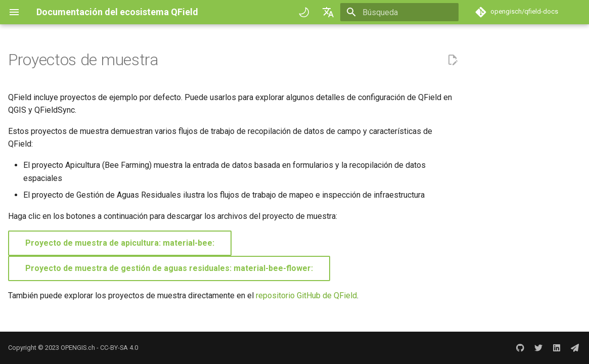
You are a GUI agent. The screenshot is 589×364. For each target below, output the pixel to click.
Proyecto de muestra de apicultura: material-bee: (120, 243)
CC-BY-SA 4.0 (119, 348)
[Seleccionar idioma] (328, 12)
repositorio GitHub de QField (306, 295)
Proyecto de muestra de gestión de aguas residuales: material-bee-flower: (169, 268)
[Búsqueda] (399, 12)
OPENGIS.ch (78, 348)
